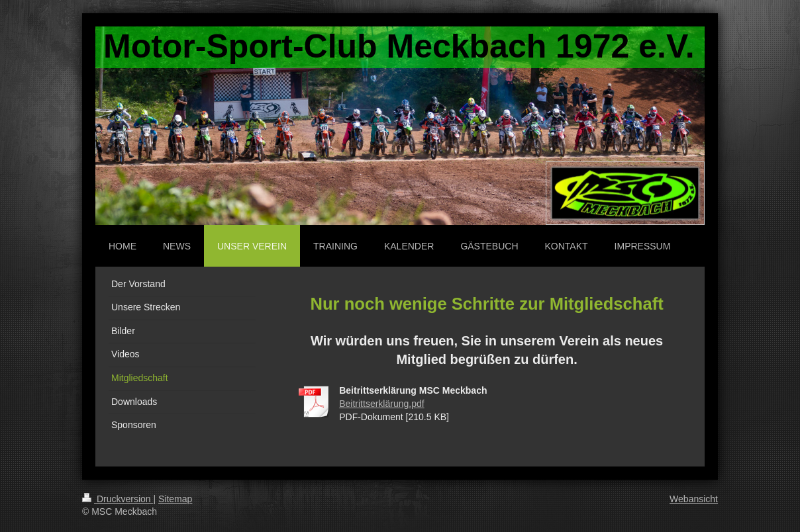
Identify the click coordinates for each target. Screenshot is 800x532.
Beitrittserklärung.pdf (381, 404)
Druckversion (118, 499)
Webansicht (694, 499)
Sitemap (175, 499)
